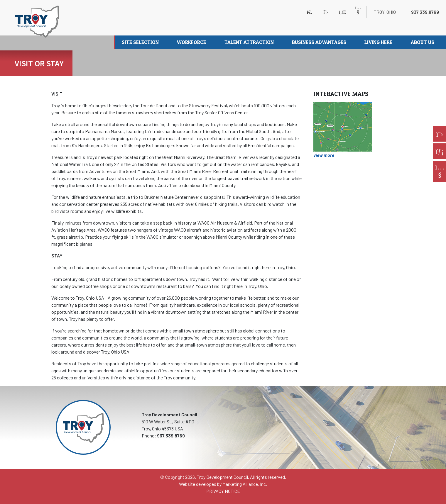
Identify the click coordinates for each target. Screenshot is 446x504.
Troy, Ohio (385, 12)
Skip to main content (0, 5)
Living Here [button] (379, 42)
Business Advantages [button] (320, 42)
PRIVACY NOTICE (223, 491)
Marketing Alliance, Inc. (245, 484)
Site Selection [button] (141, 42)
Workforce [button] (192, 42)
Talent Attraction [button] (250, 42)
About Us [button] (423, 42)
